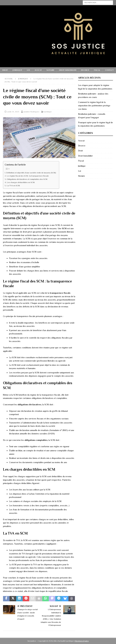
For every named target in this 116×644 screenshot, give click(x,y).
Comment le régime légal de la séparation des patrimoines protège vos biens (94, 106)
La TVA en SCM (13, 186)
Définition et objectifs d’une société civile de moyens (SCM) (31, 173)
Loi (28, 70)
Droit (5, 70)
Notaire (50, 70)
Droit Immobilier (68, 70)
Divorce (85, 70)
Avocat (38, 70)
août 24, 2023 (13, 112)
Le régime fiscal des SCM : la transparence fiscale (28, 176)
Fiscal (97, 70)
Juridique (17, 70)
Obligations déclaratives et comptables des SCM (27, 179)
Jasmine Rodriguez (31, 112)
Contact (109, 70)
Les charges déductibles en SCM (21, 182)
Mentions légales (82, 641)
